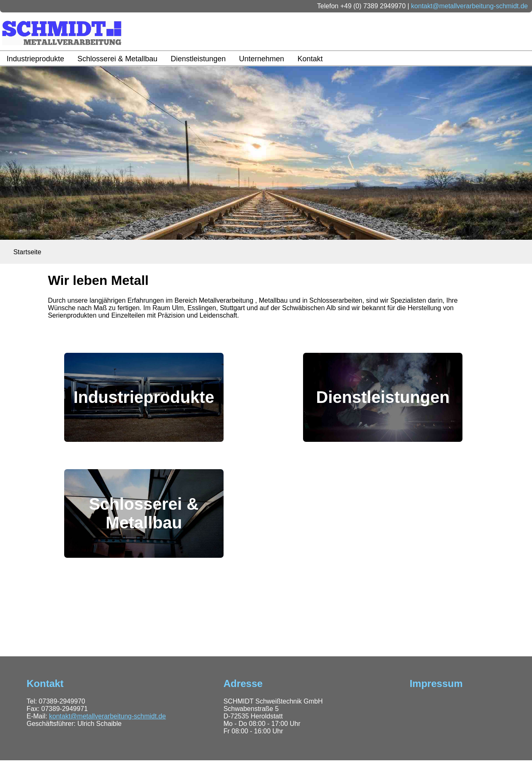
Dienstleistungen (198, 59)
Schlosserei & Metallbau (117, 59)
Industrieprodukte (35, 59)
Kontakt (310, 59)
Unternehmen (261, 59)
